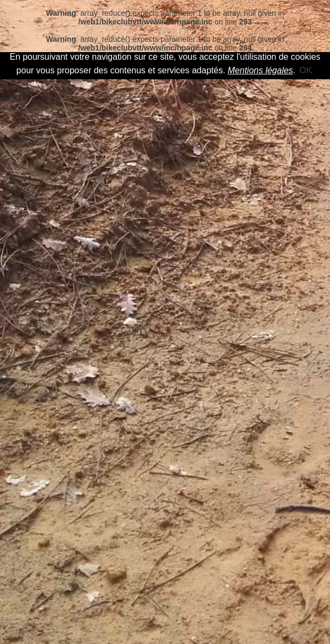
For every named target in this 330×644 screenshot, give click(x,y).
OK (306, 70)
